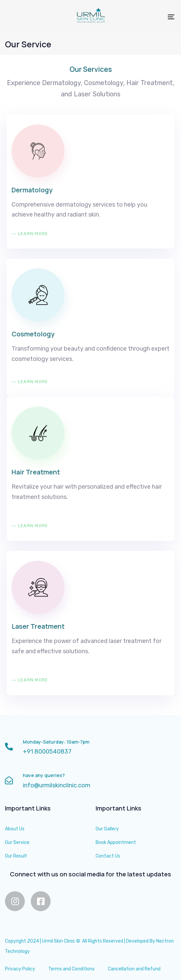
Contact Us (108, 856)
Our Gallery (107, 829)
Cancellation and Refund (134, 969)
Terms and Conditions (71, 969)
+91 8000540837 (47, 752)
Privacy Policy (20, 969)
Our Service (17, 842)
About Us (15, 829)
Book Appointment (116, 842)
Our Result (16, 856)
